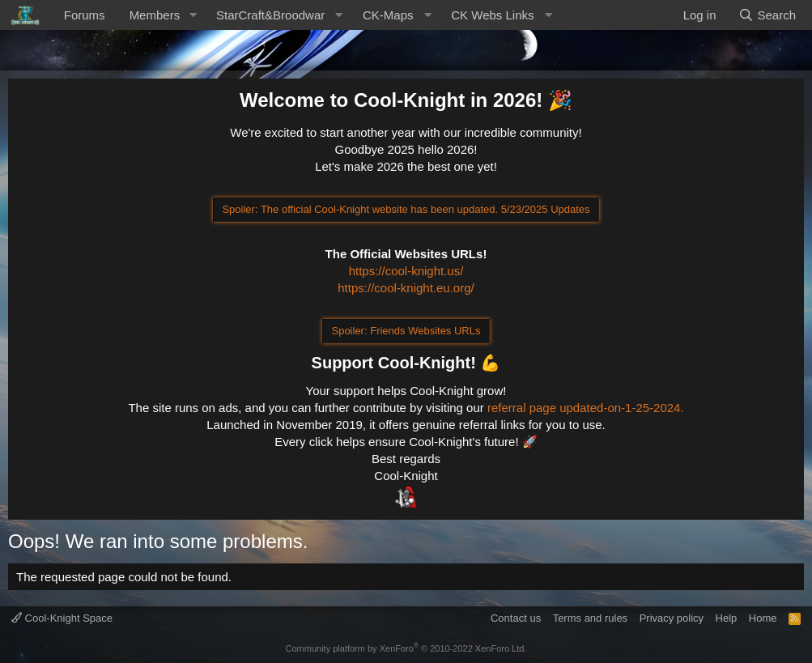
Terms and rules (590, 618)
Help (727, 618)
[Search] (767, 15)
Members (155, 15)
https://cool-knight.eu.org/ (406, 288)
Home (763, 618)
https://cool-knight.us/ (406, 271)
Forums (85, 15)
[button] (193, 15)
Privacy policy (672, 618)
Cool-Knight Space (62, 618)
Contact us (516, 618)
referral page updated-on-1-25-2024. (586, 408)
